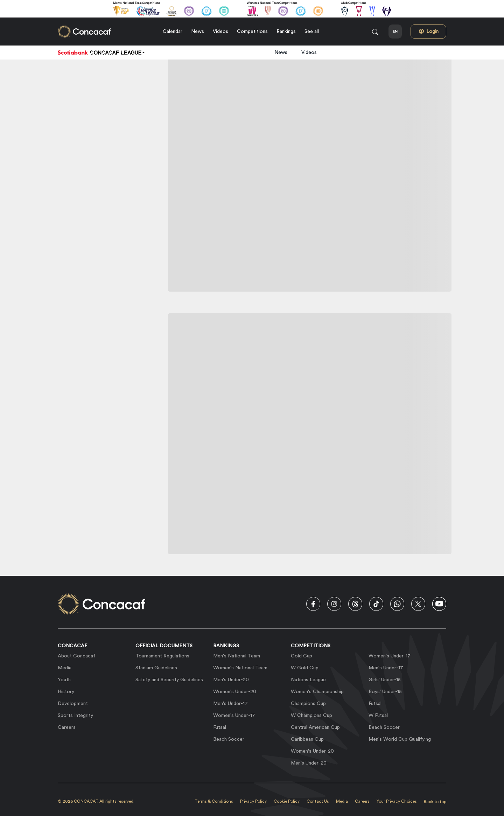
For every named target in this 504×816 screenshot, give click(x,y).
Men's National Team (237, 656)
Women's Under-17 (234, 716)
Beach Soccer (229, 739)
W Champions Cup (311, 716)
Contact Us (318, 801)
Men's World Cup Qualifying (400, 739)
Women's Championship (317, 692)
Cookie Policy (287, 801)
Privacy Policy (253, 801)
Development (73, 704)
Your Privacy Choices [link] (397, 801)
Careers (67, 727)
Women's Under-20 (235, 692)
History (66, 692)
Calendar (173, 32)
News (198, 32)
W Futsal (378, 716)
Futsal (220, 727)
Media (65, 668)
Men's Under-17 (230, 704)
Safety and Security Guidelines (169, 680)
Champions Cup (308, 704)
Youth (64, 680)
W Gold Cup (305, 668)
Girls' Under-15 (385, 680)
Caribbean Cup (307, 739)
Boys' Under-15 (385, 692)
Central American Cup (315, 727)
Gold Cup (302, 656)
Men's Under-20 (231, 680)
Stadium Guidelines (156, 668)
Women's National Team (240, 668)
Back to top (435, 802)
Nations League (308, 680)
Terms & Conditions (214, 801)
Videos (220, 32)
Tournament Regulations (162, 656)
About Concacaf (76, 656)
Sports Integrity (75, 716)
